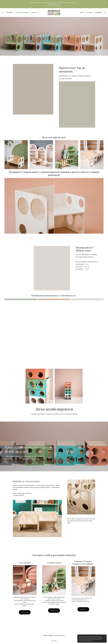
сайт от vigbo (54, 641)
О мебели (95, 16)
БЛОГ (79, 16)
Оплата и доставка (25, 15)
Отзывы (87, 16)
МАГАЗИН (12, 15)
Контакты (12, 17)
